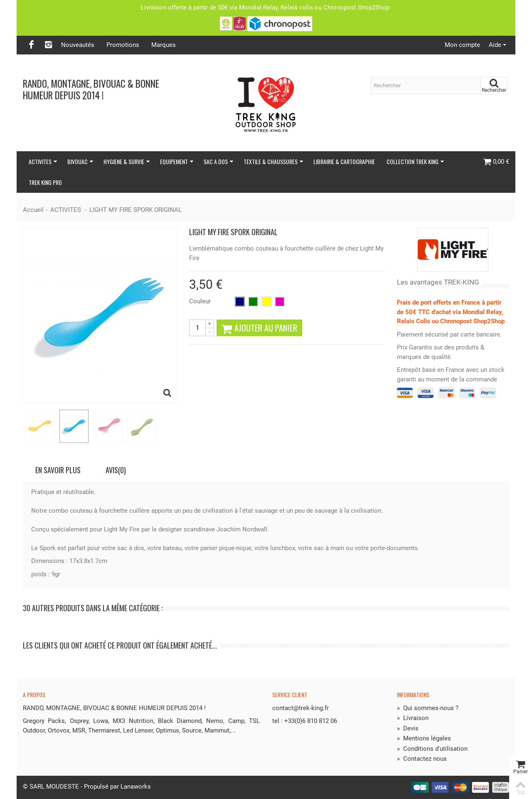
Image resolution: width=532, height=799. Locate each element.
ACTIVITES (43, 161)
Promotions (123, 45)
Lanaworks (136, 787)
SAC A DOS (219, 161)
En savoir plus (58, 470)
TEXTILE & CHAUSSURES (273, 161)
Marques (164, 45)
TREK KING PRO (45, 182)
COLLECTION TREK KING (415, 161)
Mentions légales (424, 738)
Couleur (201, 301)
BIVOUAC (80, 161)
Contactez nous (422, 759)
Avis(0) (116, 470)
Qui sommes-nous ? (428, 708)
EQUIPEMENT (177, 161)
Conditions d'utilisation (432, 749)
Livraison (413, 718)
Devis (408, 728)
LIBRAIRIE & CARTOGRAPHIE (344, 161)
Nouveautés (78, 45)
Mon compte (462, 45)
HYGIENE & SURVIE (127, 161)
